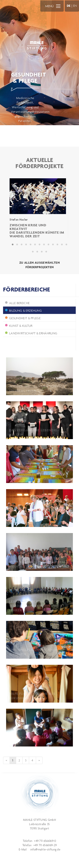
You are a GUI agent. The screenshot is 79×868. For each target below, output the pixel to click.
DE (69, 6)
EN (75, 6)
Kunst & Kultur (19, 326)
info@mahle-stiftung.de (45, 849)
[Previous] (6, 760)
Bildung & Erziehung (23, 311)
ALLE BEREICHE (17, 303)
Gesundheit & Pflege (23, 318)
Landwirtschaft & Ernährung (31, 333)
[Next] (39, 760)
